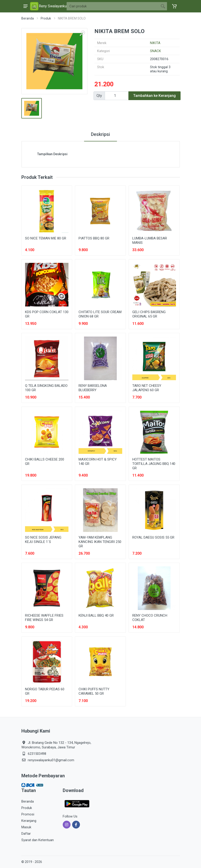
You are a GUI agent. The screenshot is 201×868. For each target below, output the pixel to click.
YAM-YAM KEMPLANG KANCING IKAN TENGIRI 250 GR (100, 542)
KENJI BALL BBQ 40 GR (96, 615)
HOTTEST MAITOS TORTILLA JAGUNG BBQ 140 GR (154, 464)
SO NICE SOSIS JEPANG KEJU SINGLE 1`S (43, 540)
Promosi (28, 814)
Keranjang (29, 821)
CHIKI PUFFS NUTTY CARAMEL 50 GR (94, 691)
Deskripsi (100, 134)
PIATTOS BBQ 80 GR (94, 238)
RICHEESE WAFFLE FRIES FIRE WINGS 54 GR (44, 618)
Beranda (28, 18)
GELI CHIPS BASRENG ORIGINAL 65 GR (149, 314)
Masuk (26, 827)
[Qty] (117, 96)
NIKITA (155, 43)
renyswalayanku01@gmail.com (51, 760)
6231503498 (37, 754)
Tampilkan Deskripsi (52, 154)
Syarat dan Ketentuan (38, 840)
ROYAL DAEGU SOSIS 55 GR (153, 537)
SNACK (156, 51)
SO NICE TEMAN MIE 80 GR (46, 238)
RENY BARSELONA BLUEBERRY (93, 388)
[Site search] (113, 6)
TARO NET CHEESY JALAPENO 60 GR (147, 388)
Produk (46, 18)
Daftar (26, 834)
